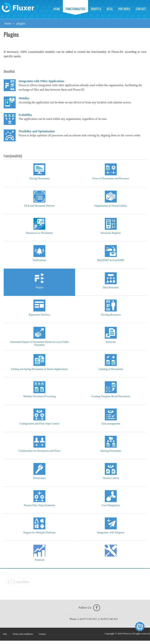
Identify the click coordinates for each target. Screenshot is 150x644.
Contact (141, 9)
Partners (124, 9)
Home (57, 9)
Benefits (96, 9)
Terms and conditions (23, 634)
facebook (97, 608)
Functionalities (75, 9)
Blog (110, 9)
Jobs (5, 634)
